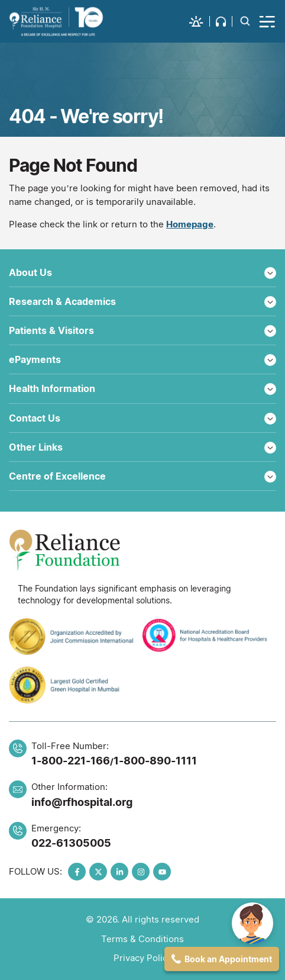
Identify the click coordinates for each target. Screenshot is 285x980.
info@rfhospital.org (82, 802)
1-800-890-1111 (155, 761)
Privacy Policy (143, 958)
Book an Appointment (228, 959)
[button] (200, 21)
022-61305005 (71, 843)
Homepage (190, 224)
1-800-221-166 (71, 761)
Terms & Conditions (142, 939)
